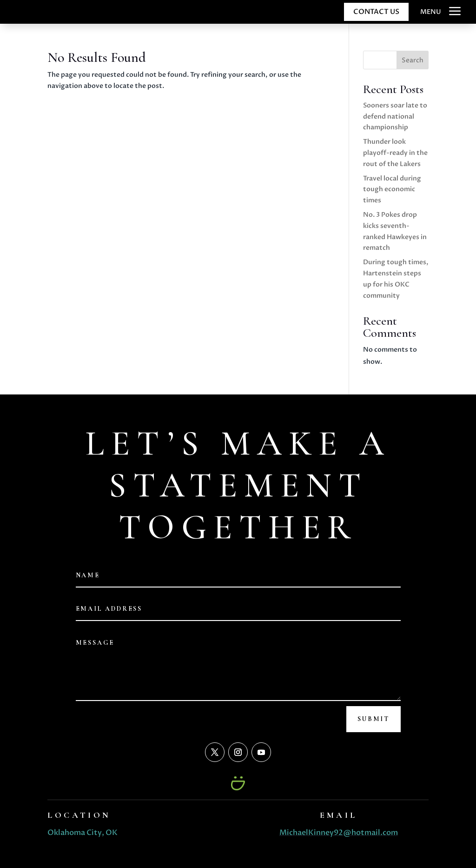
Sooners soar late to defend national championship (395, 117)
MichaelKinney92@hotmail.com (339, 833)
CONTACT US (376, 12)
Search (413, 60)
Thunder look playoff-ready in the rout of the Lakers (395, 153)
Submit (374, 719)
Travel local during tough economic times (392, 190)
